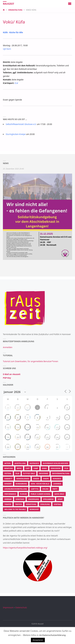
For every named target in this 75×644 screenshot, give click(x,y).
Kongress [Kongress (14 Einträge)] (57, 479)
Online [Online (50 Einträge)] (45, 489)
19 (8, 437)
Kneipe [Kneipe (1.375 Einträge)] (46, 479)
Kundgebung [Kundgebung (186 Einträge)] (21, 484)
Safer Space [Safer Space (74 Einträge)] (59, 494)
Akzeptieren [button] (38, 640)
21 (28, 437)
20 (18, 437)
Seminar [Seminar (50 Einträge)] (8, 499)
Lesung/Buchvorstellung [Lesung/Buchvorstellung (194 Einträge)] (16, 489)
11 (67, 418)
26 (8, 447)
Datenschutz (21, 608)
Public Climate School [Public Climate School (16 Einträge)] (41, 494)
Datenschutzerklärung (54, 635)
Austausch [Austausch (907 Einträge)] (34, 463)
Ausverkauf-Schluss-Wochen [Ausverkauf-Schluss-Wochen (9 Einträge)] (55, 463)
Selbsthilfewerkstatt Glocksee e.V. (21, 124)
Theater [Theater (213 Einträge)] (8, 504)
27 (18, 447)
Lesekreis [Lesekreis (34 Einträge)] (57, 484)
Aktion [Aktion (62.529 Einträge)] (7, 463)
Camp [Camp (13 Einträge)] (36, 468)
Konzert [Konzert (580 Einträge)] (8, 484)
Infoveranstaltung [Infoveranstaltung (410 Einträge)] (61, 473)
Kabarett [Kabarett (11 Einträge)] (8, 479)
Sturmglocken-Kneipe (16, 134)
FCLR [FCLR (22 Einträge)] (66, 468)
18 (67, 428)
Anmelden (8, 347)
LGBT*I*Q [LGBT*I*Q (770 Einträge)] (35, 489)
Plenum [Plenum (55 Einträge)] (24, 494)
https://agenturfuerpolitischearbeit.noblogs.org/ (25, 548)
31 (28, 408)
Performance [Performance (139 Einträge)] (10, 494)
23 (47, 437)
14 (28, 428)
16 (47, 428)
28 (28, 447)
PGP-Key (7, 378)
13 (18, 428)
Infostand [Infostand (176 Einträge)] (43, 473)
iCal (16, 83)
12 (8, 428)
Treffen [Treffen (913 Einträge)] (18, 504)
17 (57, 428)
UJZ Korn (7, 49)
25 (67, 437)
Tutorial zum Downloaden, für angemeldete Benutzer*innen (31, 361)
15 (37, 428)
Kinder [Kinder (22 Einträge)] (36, 479)
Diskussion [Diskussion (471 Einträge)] (56, 468)
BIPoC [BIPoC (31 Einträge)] (19, 468)
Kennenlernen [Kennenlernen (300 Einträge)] (23, 479)
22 (37, 437)
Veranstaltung (15, 10)
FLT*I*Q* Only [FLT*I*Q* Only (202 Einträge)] (29, 473)
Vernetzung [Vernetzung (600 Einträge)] (31, 504)
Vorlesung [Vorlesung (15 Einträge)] (45, 504)
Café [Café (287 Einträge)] (28, 468)
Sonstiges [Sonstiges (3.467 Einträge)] (20, 499)
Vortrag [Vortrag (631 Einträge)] (58, 504)
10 (57, 418)
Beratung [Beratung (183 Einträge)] (9, 468)
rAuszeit (8, 4)
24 (57, 437)
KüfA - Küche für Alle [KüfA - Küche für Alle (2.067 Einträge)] (40, 484)
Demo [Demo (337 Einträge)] (44, 468)
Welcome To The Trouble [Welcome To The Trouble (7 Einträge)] (15, 509)
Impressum (8, 608)
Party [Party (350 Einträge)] (55, 489)
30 (18, 408)
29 (8, 408)
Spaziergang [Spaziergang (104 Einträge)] (34, 499)
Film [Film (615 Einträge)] (17, 473)
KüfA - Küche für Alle (13, 32)
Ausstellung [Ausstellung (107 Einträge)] (20, 463)
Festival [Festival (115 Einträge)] (8, 473)
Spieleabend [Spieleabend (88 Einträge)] (48, 499)
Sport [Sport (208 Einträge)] (60, 499)
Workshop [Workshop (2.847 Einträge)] (34, 509)
